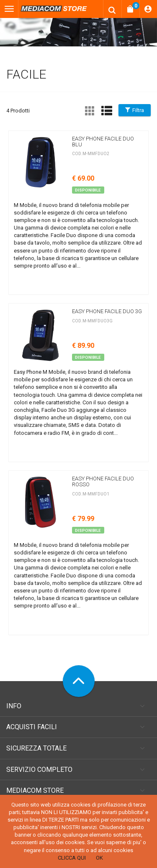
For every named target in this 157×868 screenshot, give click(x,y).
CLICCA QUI (72, 858)
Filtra (135, 110)
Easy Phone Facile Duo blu (103, 142)
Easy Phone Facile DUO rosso (103, 481)
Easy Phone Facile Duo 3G (107, 311)
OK (99, 858)
